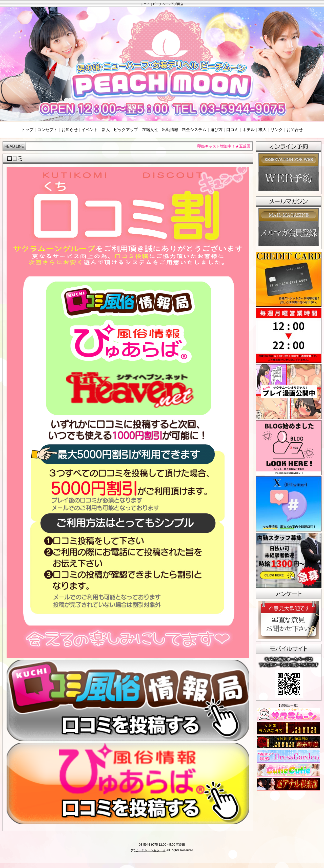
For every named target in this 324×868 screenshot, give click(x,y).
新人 (106, 130)
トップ (27, 130)
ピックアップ (126, 130)
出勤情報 (170, 130)
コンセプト (47, 130)
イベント (90, 130)
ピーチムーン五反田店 (150, 850)
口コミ (232, 130)
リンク (277, 130)
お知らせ (70, 130)
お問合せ (295, 130)
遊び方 (216, 130)
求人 (262, 130)
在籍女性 (150, 130)
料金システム (194, 130)
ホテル (249, 130)
